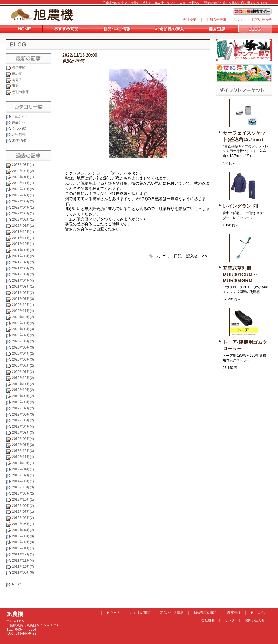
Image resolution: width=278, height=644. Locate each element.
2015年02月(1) (23, 475)
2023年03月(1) (23, 165)
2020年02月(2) (23, 366)
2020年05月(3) (23, 347)
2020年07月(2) (23, 335)
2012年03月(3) (23, 536)
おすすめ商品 (140, 613)
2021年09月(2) (23, 250)
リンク (239, 20)
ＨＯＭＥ (113, 613)
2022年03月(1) (23, 213)
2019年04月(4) (23, 426)
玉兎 (15, 86)
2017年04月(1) (23, 469)
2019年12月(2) (23, 378)
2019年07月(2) (23, 408)
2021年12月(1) (23, 232)
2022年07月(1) (23, 195)
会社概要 (190, 20)
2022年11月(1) (23, 183)
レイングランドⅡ (240, 206)
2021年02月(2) (23, 293)
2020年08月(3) (23, 329)
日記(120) (19, 116)
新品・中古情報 (172, 613)
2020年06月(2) (23, 341)
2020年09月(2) (23, 323)
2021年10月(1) (23, 244)
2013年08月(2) (23, 493)
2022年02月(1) (23, 220)
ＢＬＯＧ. (258, 613)
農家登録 (234, 613)
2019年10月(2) (23, 390)
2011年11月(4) (23, 560)
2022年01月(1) (23, 226)
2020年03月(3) (23, 359)
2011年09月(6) (23, 573)
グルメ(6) (19, 128)
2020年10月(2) (23, 317)
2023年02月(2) (23, 171)
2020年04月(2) (23, 354)
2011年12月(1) (23, 554)
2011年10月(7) (23, 567)
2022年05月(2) (23, 201)
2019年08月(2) (23, 402)
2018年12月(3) (23, 451)
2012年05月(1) (23, 524)
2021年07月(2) (23, 262)
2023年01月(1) (23, 177)
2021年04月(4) (23, 280)
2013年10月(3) (23, 487)
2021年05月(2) (23, 274)
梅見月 (17, 80)
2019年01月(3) (23, 445)
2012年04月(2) (23, 530)
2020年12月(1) (23, 305)
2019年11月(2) (23, 384)
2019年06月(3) (23, 414)
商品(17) (18, 122)
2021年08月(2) (23, 256)
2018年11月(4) (23, 457)
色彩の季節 (20, 92)
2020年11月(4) (23, 311)
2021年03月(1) (23, 287)
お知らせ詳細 (216, 20)
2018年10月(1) (23, 463)
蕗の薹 (17, 74)
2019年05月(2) (23, 420)
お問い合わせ (262, 20)
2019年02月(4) (23, 439)
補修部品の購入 (205, 613)
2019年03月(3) (23, 433)
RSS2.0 (18, 584)
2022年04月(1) (23, 207)
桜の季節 (19, 68)
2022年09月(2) (23, 189)
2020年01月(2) (23, 372)
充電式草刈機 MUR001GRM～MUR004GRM (240, 274)
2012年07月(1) (23, 512)
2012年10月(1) (23, 500)
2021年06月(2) (23, 268)
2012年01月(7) (23, 548)
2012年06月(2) (23, 518)
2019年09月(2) (23, 396)
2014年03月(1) (23, 481)
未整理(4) (19, 140)
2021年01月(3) (23, 299)
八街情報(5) (21, 134)
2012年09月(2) (23, 506)
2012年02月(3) (23, 542)
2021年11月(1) (23, 238)
